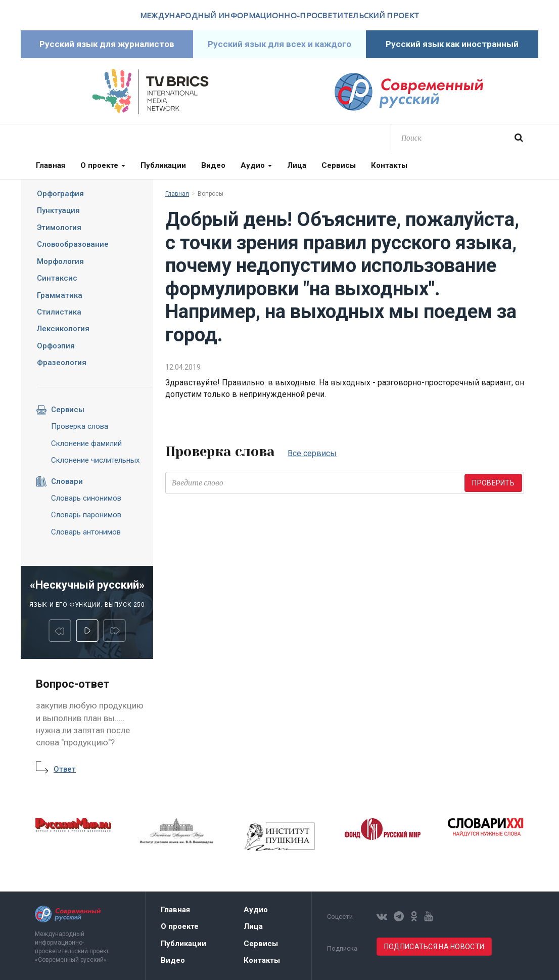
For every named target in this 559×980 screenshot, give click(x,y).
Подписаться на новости (434, 947)
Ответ (65, 769)
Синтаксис (57, 278)
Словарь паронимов (86, 515)
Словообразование (73, 244)
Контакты (389, 165)
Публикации (163, 165)
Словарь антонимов (86, 532)
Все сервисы (312, 453)
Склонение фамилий (86, 443)
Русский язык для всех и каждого (279, 44)
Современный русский (409, 92)
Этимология (59, 228)
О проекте (103, 165)
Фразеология (62, 363)
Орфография (60, 194)
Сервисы (339, 165)
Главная (51, 165)
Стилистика (59, 312)
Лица (297, 165)
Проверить (493, 483)
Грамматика (60, 295)
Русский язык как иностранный (452, 44)
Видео (213, 165)
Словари (59, 481)
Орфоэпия (56, 346)
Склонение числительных (95, 460)
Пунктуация (58, 210)
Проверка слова (80, 426)
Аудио (256, 165)
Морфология (60, 261)
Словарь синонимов (86, 498)
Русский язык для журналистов (107, 44)
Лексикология (63, 329)
